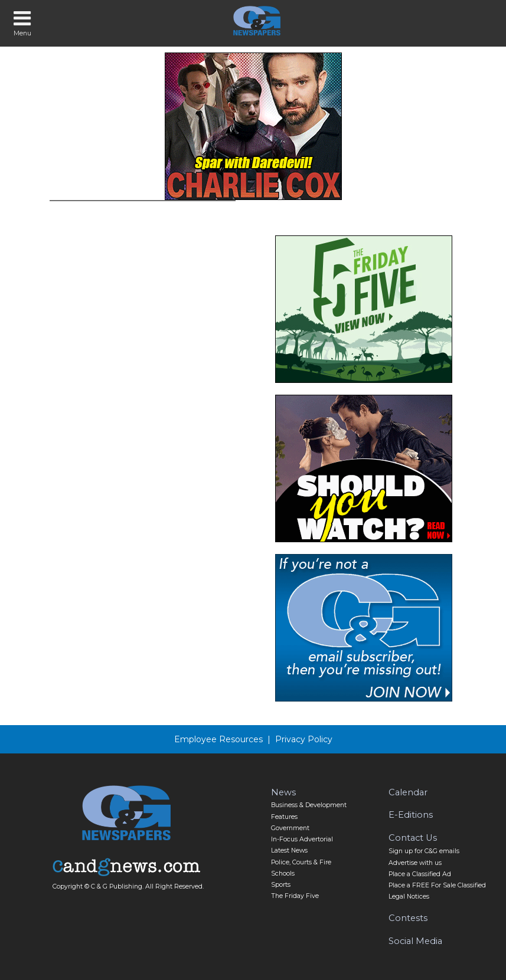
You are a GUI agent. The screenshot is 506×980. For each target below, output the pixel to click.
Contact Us (413, 838)
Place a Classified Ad (420, 874)
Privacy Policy (304, 739)
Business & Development (309, 805)
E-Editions (411, 815)
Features (284, 817)
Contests (408, 918)
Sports (281, 885)
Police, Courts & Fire (301, 862)
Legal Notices (409, 897)
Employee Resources (218, 739)
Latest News (289, 850)
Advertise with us (415, 863)
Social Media (415, 941)
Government (290, 828)
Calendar (408, 792)
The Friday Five (295, 896)
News (283, 792)
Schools (283, 874)
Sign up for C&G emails (424, 851)
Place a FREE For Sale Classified (437, 885)
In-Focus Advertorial (302, 839)
